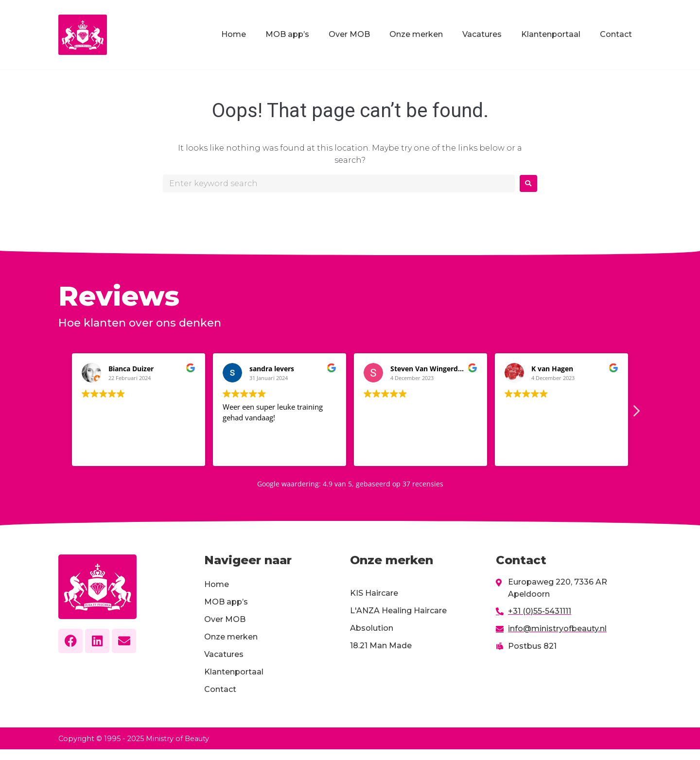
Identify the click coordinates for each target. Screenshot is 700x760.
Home (234, 34)
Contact (616, 34)
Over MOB (349, 34)
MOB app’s (287, 34)
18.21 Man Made (381, 646)
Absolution (372, 628)
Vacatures (482, 34)
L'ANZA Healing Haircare (398, 611)
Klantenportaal (551, 34)
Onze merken (416, 34)
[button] (636, 408)
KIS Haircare (374, 593)
